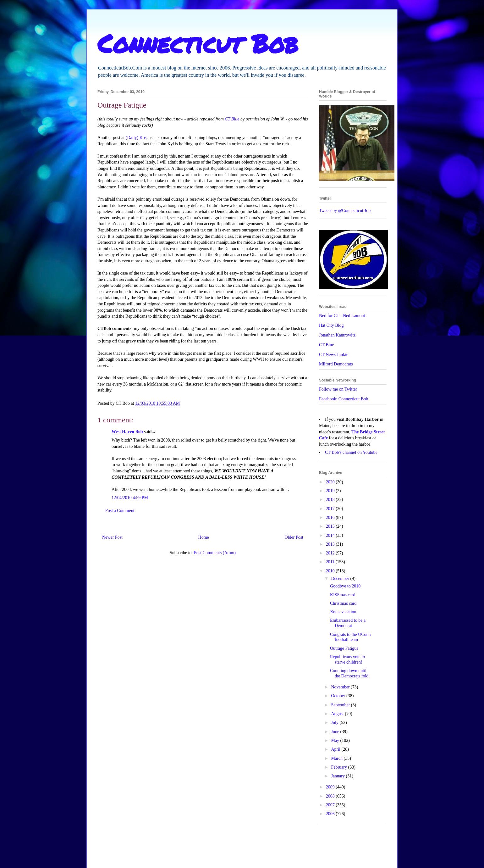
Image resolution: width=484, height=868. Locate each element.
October (339, 696)
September (341, 705)
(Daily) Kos (136, 138)
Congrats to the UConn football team (350, 637)
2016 (331, 517)
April (336, 749)
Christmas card (343, 603)
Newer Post (112, 537)
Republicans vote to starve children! (347, 659)
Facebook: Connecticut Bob (344, 399)
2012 (331, 553)
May (335, 740)
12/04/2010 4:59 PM (130, 498)
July (335, 723)
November (341, 687)
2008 (331, 796)
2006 (331, 814)
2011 (331, 562)
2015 (331, 526)
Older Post (294, 537)
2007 (331, 805)
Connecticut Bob (198, 43)
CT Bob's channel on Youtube (351, 452)
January (338, 776)
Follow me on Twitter (338, 389)
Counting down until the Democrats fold (349, 673)
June (335, 732)
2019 (331, 491)
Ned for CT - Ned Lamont (342, 316)
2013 (331, 544)
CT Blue (232, 119)
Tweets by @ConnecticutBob (345, 211)
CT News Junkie (334, 355)
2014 (331, 535)
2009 (331, 787)
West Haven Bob (127, 432)
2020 (331, 482)
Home (204, 537)
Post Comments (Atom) (215, 553)
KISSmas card (343, 595)
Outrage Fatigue (344, 648)
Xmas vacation (343, 612)
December (341, 579)
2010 (331, 571)
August (338, 714)
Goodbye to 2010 (345, 586)
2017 (331, 509)
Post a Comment (120, 511)
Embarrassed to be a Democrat (348, 623)
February (339, 767)
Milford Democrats (336, 364)
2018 (331, 500)
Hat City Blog (331, 325)
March (337, 758)
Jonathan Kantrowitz (337, 335)
